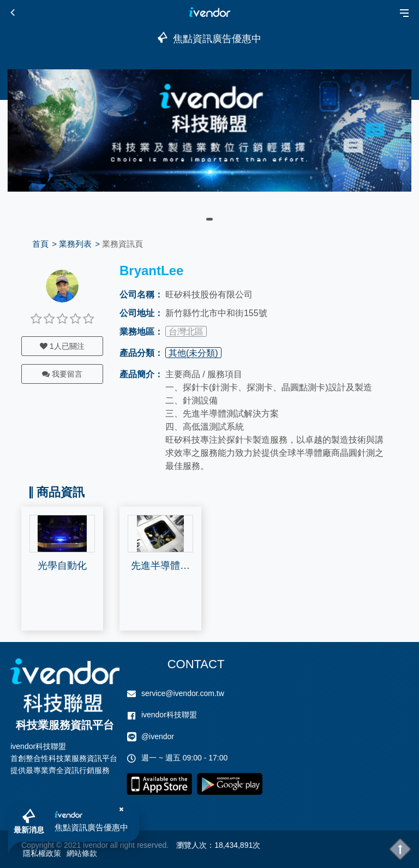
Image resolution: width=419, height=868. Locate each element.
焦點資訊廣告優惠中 (91, 827)
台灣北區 (186, 332)
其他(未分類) (193, 353)
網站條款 (82, 853)
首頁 (40, 244)
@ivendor (158, 736)
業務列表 (75, 244)
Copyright (38, 845)
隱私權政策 (42, 853)
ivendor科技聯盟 (169, 715)
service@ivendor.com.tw (183, 693)
